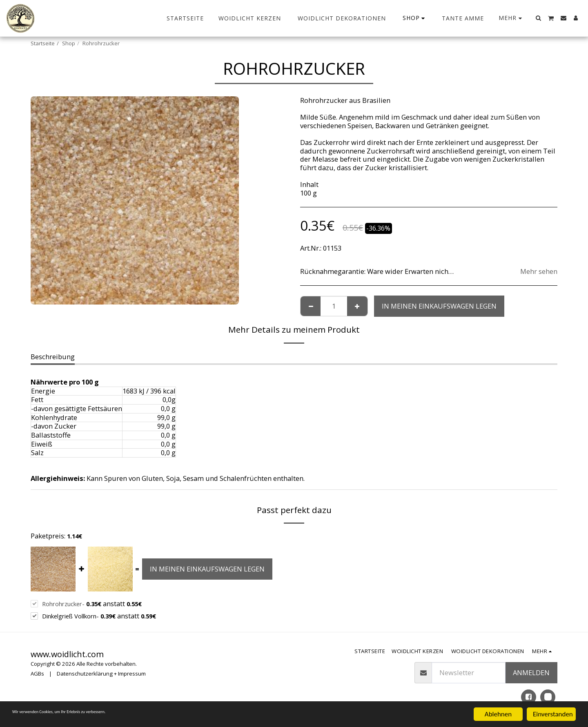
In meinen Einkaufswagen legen (439, 306)
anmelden (531, 673)
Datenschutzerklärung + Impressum (101, 674)
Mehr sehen (539, 272)
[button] (539, 18)
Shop (69, 43)
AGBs (37, 674)
